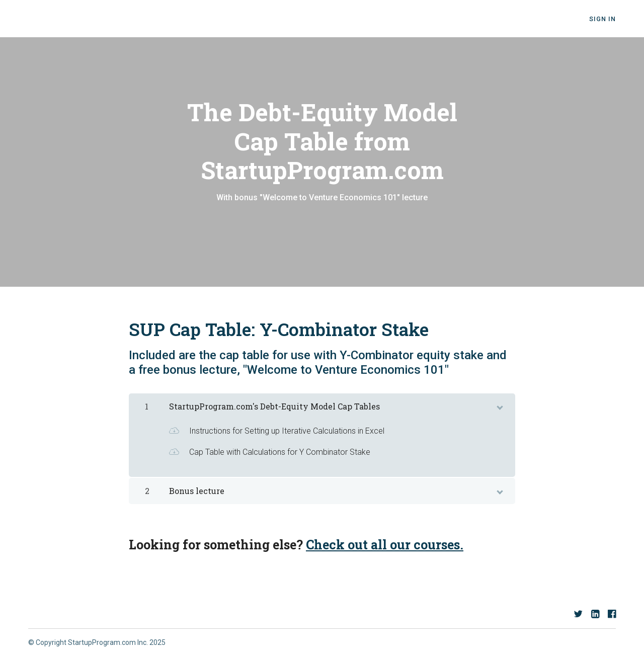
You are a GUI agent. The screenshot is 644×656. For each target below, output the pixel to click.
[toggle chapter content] (499, 405)
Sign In (602, 19)
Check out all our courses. (385, 545)
